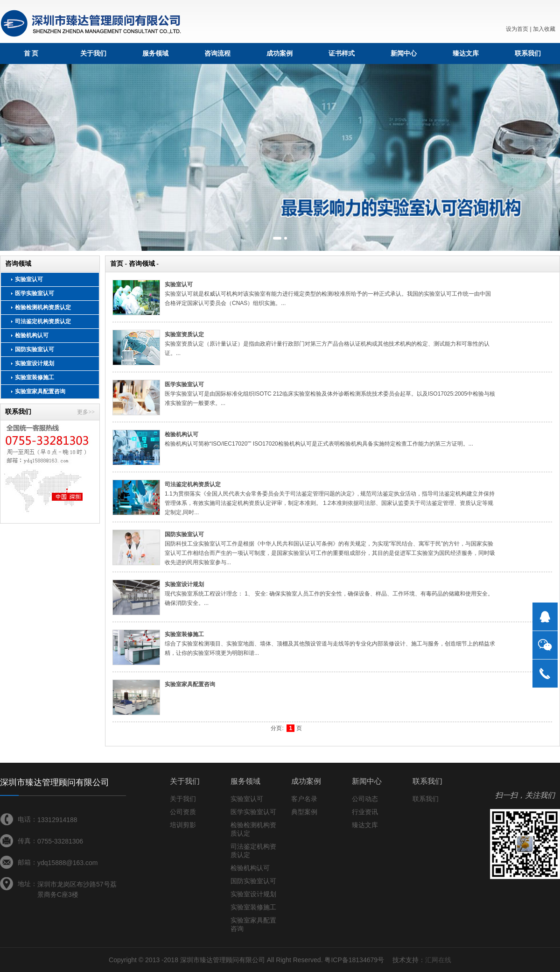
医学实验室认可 (35, 293)
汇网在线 (438, 960)
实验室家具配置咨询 (40, 391)
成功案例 (280, 53)
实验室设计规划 (35, 363)
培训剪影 (183, 825)
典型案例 (304, 812)
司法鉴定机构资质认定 (43, 321)
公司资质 (183, 812)
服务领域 (155, 53)
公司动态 (365, 799)
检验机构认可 (32, 335)
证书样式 (342, 53)
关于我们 (93, 53)
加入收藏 (544, 29)
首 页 (31, 53)
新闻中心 (404, 53)
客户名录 (304, 799)
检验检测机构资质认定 (43, 307)
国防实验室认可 (35, 349)
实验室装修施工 (35, 377)
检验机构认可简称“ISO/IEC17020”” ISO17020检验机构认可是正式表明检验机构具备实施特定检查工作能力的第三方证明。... (319, 444)
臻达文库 (466, 53)
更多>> (86, 412)
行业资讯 (365, 812)
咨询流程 (217, 53)
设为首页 (517, 29)
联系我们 (528, 53)
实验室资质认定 (184, 334)
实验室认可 (29, 279)
